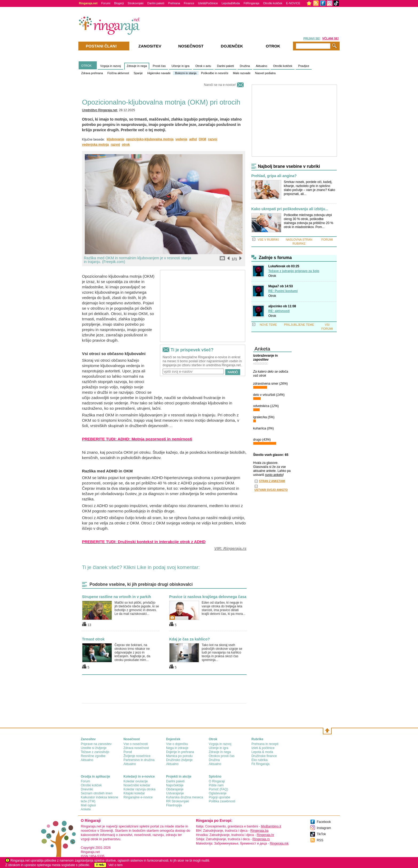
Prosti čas (159, 66)
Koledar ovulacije (136, 781)
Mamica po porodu (179, 756)
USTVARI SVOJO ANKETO (271, 490)
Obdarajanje (175, 789)
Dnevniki (87, 789)
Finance (189, 3)
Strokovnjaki (136, 3)
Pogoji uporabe (220, 797)
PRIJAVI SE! (312, 38)
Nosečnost (191, 46)
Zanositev (150, 46)
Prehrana (174, 3)
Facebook (324, 822)
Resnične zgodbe (93, 756)
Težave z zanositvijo (95, 752)
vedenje (181, 139)
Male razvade (242, 73)
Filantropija (174, 805)
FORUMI (327, 240)
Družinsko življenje (179, 760)
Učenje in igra (180, 66)
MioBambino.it (271, 826)
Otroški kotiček (273, 3)
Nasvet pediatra (265, 73)
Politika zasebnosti (222, 801)
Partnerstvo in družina (139, 760)
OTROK (87, 66)
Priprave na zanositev (96, 744)
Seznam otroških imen (97, 793)
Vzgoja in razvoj (111, 66)
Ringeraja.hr (265, 835)
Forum (85, 781)
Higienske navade (159, 73)
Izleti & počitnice (263, 748)
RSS (320, 840)
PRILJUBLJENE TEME (299, 325)
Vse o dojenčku (177, 744)
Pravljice (304, 66)
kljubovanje (115, 139)
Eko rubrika (260, 760)
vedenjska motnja (96, 145)
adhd (193, 139)
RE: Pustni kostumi (283, 291)
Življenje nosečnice (137, 756)
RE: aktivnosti (279, 311)
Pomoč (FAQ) (218, 789)
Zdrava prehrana (92, 73)
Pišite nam (216, 785)
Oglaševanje (218, 793)
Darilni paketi (156, 3)
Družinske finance (264, 756)
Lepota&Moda (231, 3)
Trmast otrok (93, 639)
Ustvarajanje (175, 793)
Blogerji (119, 3)
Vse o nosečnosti (136, 744)
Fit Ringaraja (260, 764)
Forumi (106, 3)
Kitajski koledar (134, 793)
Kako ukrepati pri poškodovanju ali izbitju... (290, 209)
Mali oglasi (88, 805)
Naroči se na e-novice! (220, 85)
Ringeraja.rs (261, 839)
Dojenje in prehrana (180, 752)
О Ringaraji (217, 781)
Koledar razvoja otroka (139, 789)
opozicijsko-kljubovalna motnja (150, 139)
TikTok (321, 834)
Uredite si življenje (94, 748)
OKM (202, 139)
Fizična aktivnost (118, 73)
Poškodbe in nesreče (215, 73)
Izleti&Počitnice (208, 3)
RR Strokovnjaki (178, 801)
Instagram (324, 828)
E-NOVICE (293, 3)
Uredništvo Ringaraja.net (100, 110)
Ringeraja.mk (279, 843)
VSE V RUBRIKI (268, 240)
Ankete (86, 809)
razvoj (213, 139)
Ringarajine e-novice (138, 797)
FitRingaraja (252, 3)
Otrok (272, 276)
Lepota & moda (262, 752)
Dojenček (232, 46)
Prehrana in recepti (265, 744)
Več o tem (116, 865)
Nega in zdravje (177, 748)
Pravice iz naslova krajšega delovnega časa (208, 597)
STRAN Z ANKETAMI (272, 481)
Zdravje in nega (137, 66)
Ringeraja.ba (259, 831)
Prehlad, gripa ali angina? (274, 176)
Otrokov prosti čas (222, 756)
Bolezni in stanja (186, 73)
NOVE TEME (268, 325)
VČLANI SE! (331, 38)
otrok (126, 145)
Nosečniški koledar (137, 785)
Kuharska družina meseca (185, 797)
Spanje (138, 73)
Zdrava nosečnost (136, 748)
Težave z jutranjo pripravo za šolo (294, 271)
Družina (245, 66)
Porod (128, 752)
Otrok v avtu (203, 66)
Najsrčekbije (175, 785)
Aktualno (261, 66)
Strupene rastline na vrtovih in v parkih (117, 597)
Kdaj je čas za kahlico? (190, 639)
